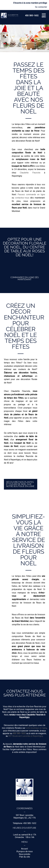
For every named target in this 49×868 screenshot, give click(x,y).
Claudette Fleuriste (30, 173)
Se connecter (41, 7)
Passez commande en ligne (31, 194)
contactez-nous (22, 198)
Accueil (24, 849)
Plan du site (24, 857)
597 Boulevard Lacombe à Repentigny (26, 736)
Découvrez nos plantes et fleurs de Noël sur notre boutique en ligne (20, 484)
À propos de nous (25, 851)
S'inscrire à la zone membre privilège (30, 3)
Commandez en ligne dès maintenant (25, 278)
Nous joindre (25, 854)
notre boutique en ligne (36, 728)
